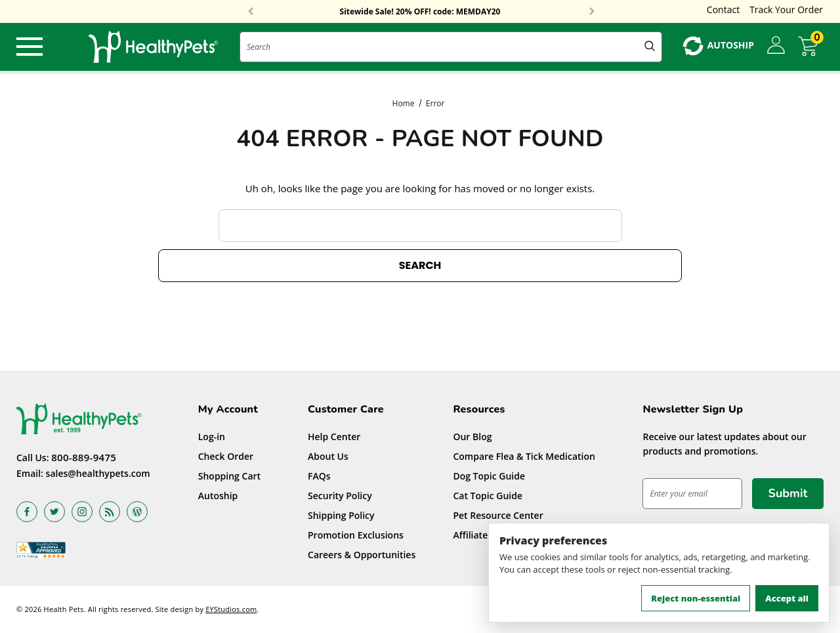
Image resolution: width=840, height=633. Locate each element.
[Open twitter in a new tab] (54, 512)
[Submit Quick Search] (650, 47)
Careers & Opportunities (362, 555)
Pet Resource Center (498, 515)
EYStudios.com (231, 609)
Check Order (226, 456)
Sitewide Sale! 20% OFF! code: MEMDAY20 (420, 12)
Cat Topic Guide (488, 496)
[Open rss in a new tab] (110, 512)
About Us (328, 456)
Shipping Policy (341, 515)
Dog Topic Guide (489, 476)
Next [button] (592, 12)
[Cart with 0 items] (811, 46)
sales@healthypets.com (98, 473)
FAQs (319, 476)
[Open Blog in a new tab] (137, 512)
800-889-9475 (84, 457)
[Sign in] (776, 46)
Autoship (218, 496)
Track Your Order (786, 10)
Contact (723, 10)
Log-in (212, 437)
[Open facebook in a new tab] (27, 512)
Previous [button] (251, 12)
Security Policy (340, 496)
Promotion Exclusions (356, 535)
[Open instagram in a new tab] (82, 512)
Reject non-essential (696, 598)
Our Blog (472, 437)
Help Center (334, 437)
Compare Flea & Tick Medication (524, 456)
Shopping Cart (229, 476)
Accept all (787, 598)
